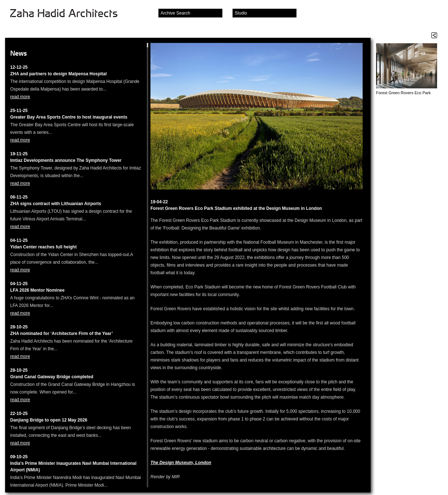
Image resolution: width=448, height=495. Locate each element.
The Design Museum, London (181, 463)
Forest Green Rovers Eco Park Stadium (403, 93)
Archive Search (175, 13)
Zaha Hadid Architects (70, 14)
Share (434, 35)
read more (20, 97)
